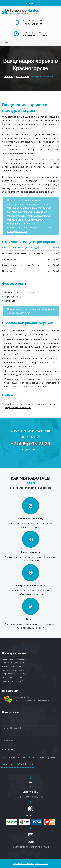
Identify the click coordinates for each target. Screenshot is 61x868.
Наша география (22, 697)
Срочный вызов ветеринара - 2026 (31, 863)
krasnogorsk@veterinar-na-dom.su (31, 847)
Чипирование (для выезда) (14, 670)
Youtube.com (26, 764)
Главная (9, 76)
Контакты (29, 3)
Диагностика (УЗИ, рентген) (14, 663)
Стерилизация (9, 674)
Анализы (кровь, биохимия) (14, 659)
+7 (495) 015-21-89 (32, 24)
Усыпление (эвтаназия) (12, 677)
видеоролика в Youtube (18, 407)
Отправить (9, 740)
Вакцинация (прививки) (13, 666)
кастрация (21, 674)
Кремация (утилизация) (13, 681)
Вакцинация (23, 76)
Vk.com (10, 764)
